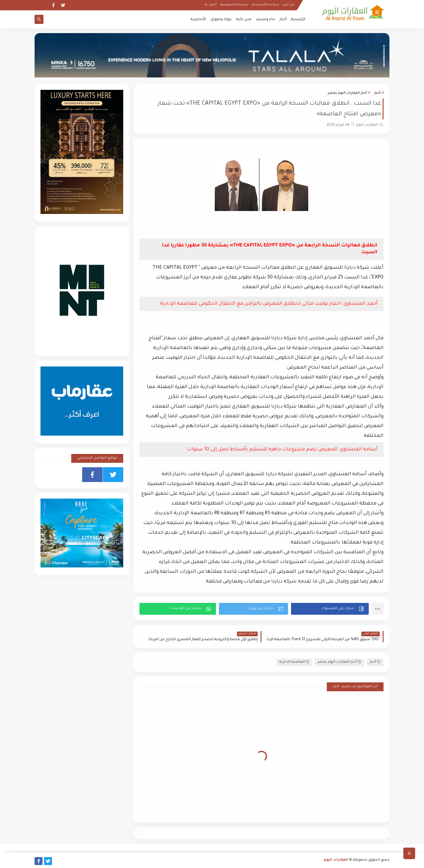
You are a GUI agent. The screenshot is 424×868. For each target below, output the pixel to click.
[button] (330, 609)
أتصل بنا (211, 5)
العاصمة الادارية (294, 662)
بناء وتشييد (265, 20)
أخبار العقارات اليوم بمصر (347, 93)
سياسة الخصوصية (234, 5)
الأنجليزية (198, 20)
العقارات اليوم (336, 860)
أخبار (283, 20)
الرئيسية (298, 20)
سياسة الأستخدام (265, 5)
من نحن (288, 5)
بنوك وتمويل (221, 20)
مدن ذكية (244, 20)
